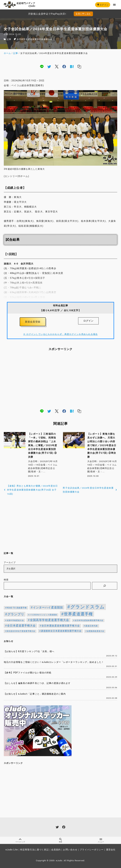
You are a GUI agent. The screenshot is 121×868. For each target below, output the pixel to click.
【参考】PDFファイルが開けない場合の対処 (28, 673)
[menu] (114, 5)
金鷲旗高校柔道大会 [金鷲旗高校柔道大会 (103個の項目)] (96, 631)
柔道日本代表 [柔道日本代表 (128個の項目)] (92, 626)
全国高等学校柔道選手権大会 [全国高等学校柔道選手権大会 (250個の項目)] (50, 620)
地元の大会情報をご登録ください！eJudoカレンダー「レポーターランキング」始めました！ (54, 662)
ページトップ (20, 840)
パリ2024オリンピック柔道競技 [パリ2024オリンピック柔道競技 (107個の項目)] (43, 615)
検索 (6, 580)
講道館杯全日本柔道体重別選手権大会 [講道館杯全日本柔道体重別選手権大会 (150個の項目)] (61, 631)
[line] (42, 67)
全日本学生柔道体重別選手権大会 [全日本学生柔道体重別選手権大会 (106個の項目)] (89, 620)
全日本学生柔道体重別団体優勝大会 (35, 39)
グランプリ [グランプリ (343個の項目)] (16, 614)
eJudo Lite (12, 850)
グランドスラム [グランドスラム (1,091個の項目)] (88, 607)
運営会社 (111, 850)
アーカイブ (10, 563)
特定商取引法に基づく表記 (34, 850)
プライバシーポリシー (92, 850)
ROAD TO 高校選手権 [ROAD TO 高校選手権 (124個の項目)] (17, 608)
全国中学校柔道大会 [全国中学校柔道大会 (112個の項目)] (15, 620)
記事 (9, 39)
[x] (57, 67)
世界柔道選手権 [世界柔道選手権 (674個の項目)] (78, 614)
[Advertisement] (60, 380)
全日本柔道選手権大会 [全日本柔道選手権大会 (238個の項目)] (21, 626)
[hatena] (72, 67)
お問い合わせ (70, 850)
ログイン (103, 5)
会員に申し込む (83, 14)
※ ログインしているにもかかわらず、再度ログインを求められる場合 (60, 334)
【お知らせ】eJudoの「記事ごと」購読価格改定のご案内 (35, 694)
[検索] (105, 586)
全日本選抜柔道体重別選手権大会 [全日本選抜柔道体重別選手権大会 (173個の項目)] (61, 626)
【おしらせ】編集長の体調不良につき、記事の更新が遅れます (37, 683)
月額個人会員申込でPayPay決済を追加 (35, 14)
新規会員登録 (33, 322)
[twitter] (49, 67)
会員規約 (56, 850)
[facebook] (64, 67)
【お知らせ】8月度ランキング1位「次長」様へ (29, 651)
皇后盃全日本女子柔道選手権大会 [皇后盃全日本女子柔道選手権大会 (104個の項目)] (21, 631)
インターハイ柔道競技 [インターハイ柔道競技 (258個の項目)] (48, 607)
